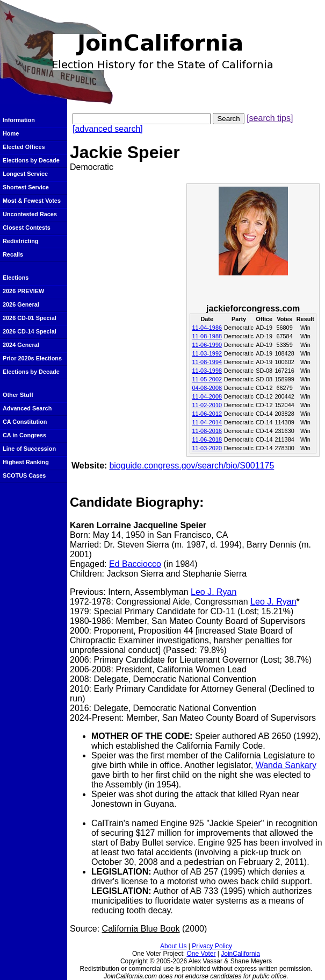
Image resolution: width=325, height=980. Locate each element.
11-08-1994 (207, 362)
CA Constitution (25, 422)
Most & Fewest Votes (32, 201)
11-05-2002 (207, 379)
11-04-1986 (207, 328)
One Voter (201, 954)
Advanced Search (27, 408)
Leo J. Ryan (214, 592)
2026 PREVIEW (23, 291)
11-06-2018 (207, 439)
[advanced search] (108, 129)
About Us (173, 946)
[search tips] (270, 118)
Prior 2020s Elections (32, 358)
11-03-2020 (207, 448)
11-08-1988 (207, 336)
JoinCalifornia (240, 954)
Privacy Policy (212, 946)
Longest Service (25, 174)
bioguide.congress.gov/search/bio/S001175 (192, 466)
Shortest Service (26, 187)
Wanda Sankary (286, 765)
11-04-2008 (207, 396)
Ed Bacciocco (135, 564)
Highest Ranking (26, 462)
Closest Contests (27, 228)
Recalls (13, 254)
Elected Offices (24, 147)
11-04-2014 (207, 422)
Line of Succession (29, 449)
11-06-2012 (207, 414)
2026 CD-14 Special (30, 331)
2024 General (21, 345)
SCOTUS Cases (24, 475)
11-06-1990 (207, 345)
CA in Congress (24, 435)
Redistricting (20, 241)
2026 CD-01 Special (30, 318)
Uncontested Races (30, 214)
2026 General (21, 304)
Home (11, 133)
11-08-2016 (207, 431)
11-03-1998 (207, 371)
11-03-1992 (207, 353)
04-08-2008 (207, 388)
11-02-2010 (207, 405)
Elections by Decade (31, 160)
